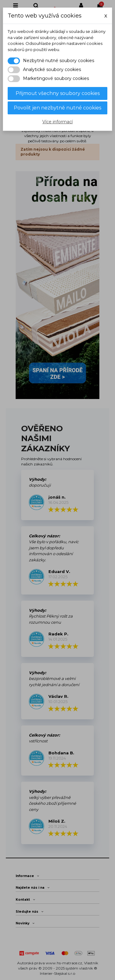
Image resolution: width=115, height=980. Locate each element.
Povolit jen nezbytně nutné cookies (57, 108)
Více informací (57, 122)
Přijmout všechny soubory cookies (58, 93)
